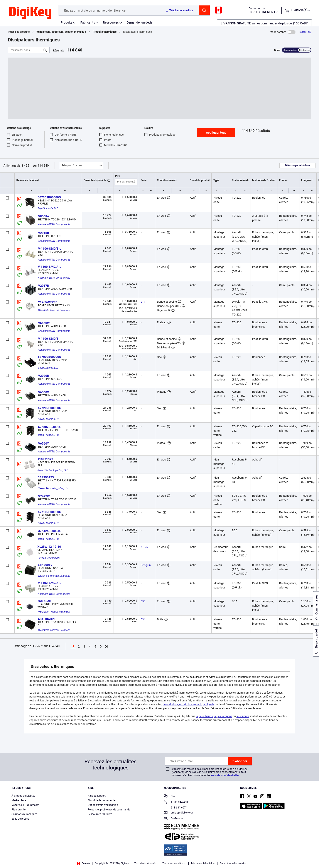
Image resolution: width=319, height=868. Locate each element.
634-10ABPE (47, 619)
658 (143, 601)
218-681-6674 (176, 808)
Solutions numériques (24, 814)
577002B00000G (50, 357)
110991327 (45, 459)
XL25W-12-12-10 (49, 547)
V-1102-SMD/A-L (50, 583)
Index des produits (19, 32)
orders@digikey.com (179, 813)
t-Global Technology (49, 558)
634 (143, 619)
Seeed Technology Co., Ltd (52, 470)
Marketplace (19, 800)
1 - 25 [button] (25, 165)
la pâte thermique (206, 716)
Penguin (146, 565)
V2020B (44, 376)
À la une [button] (72, 165)
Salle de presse (20, 819)
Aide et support (97, 796)
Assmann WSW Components (54, 224)
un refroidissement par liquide (197, 704)
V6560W (44, 323)
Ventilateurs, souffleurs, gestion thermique (61, 32)
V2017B (44, 286)
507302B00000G (49, 197)
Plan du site (19, 810)
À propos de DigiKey (23, 796)
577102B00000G (50, 512)
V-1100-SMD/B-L (50, 249)
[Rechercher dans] (25, 50)
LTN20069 (45, 565)
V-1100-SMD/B (48, 339)
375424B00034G (50, 531)
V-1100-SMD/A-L (50, 267)
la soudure (243, 716)
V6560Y (44, 443)
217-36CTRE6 (48, 302)
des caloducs (170, 704)
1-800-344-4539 (177, 802)
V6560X (44, 392)
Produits (67, 22)
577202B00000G (50, 408)
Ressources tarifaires (100, 814)
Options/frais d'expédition (103, 805)
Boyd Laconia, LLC (48, 208)
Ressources (111, 22)
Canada (83, 863)
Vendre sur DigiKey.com (25, 805)
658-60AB (44, 601)
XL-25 (144, 547)
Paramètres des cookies (233, 863)
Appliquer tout (216, 133)
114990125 (46, 477)
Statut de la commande (102, 800)
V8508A (44, 216)
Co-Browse (174, 819)
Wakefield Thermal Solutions (54, 310)
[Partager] (305, 32)
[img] (30, 13)
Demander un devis (140, 22)
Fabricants (88, 22)
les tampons (225, 716)
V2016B (44, 233)
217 (143, 302)
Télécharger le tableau (297, 165)
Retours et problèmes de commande (109, 810)
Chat (170, 797)
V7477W (44, 496)
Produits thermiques (105, 32)
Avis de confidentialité (225, 775)
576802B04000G (50, 427)
